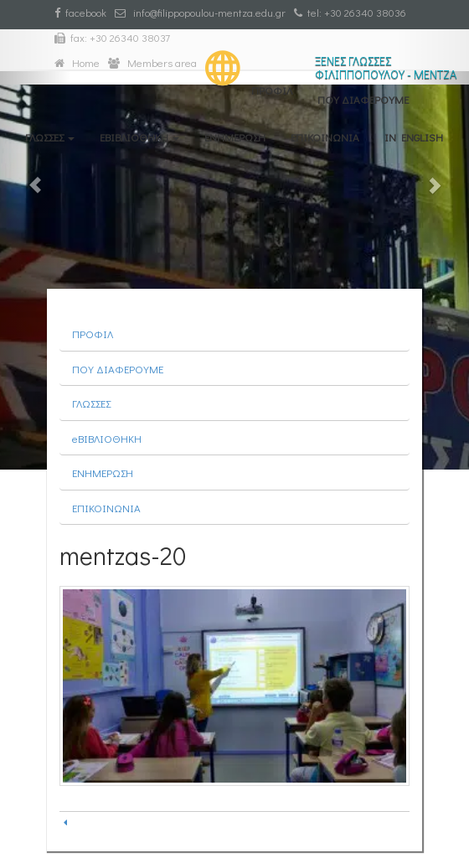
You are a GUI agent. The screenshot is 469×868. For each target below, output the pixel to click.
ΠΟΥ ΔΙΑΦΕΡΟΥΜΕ (363, 99)
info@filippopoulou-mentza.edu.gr (200, 12)
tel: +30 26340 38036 (350, 12)
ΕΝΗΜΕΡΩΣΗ (235, 137)
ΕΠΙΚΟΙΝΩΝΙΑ (325, 137)
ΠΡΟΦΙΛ (272, 90)
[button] (35, 235)
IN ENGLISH (414, 137)
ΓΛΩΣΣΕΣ (50, 137)
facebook (80, 12)
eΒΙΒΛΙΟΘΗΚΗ (139, 137)
